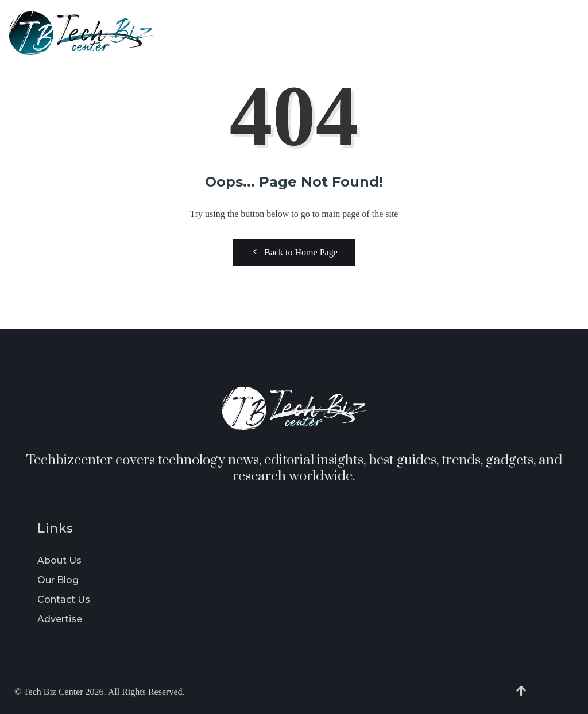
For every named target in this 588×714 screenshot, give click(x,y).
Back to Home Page (294, 252)
